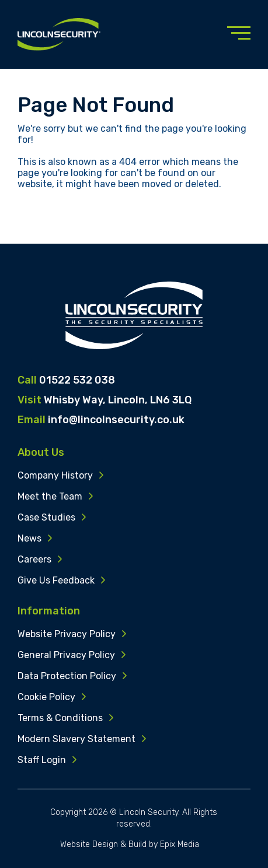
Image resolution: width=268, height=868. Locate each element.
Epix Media (180, 844)
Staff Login (42, 762)
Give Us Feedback (56, 583)
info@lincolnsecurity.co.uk (116, 420)
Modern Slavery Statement (76, 741)
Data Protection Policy (67, 678)
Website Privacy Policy (67, 636)
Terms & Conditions (60, 720)
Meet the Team (50, 499)
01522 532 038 (77, 380)
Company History (55, 478)
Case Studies (46, 520)
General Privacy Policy (66, 657)
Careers (34, 562)
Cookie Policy (46, 699)
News (29, 541)
